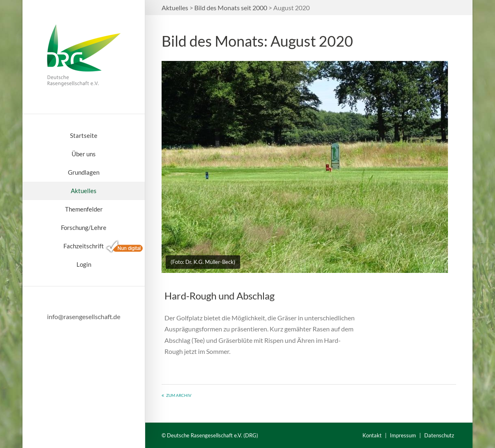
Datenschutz (439, 435)
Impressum (403, 435)
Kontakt (372, 435)
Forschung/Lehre (84, 227)
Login (84, 264)
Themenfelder (84, 209)
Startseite (84, 135)
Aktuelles (84, 191)
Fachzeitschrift (84, 246)
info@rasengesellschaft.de (84, 316)
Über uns (84, 154)
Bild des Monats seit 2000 (231, 8)
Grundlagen (84, 172)
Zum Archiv (179, 395)
